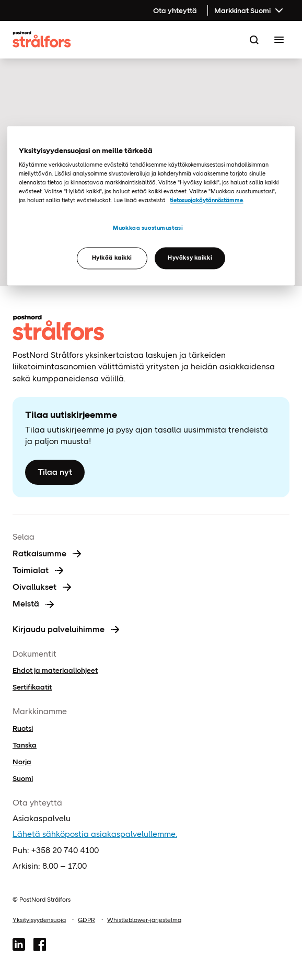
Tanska (25, 745)
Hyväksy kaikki (190, 258)
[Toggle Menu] (279, 40)
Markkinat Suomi (250, 10)
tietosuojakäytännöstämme (206, 200)
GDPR (86, 920)
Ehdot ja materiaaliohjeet (55, 670)
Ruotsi (23, 728)
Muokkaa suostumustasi (148, 228)
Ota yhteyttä (175, 10)
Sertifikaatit (32, 687)
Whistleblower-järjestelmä (144, 920)
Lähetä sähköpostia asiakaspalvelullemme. (95, 834)
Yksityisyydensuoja (39, 920)
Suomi (23, 778)
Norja (22, 762)
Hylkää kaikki (112, 258)
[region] (151, 206)
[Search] (254, 40)
